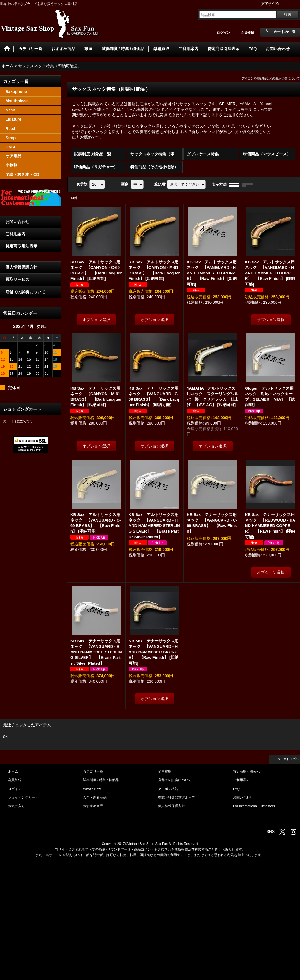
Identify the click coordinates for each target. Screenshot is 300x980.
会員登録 (247, 32)
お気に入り (16, 806)
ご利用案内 (15, 234)
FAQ (236, 789)
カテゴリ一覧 (93, 771)
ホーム (13, 771)
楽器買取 (165, 771)
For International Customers (254, 806)
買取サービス (17, 279)
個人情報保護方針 (21, 267)
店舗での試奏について (25, 292)
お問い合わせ (17, 222)
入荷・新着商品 (95, 797)
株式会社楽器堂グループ (176, 797)
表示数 (82, 184)
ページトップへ (288, 759)
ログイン (223, 32)
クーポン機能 (168, 789)
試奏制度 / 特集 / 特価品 (101, 780)
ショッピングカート (23, 797)
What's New (92, 789)
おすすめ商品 (93, 806)
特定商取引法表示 (21, 246)
